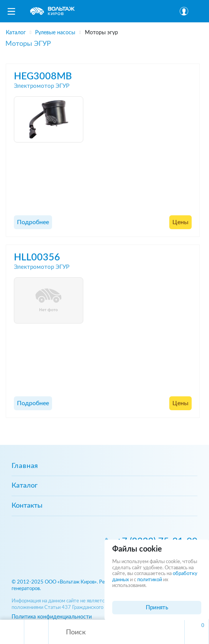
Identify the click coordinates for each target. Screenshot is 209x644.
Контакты (27, 506)
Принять (157, 608)
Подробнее (33, 222)
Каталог (24, 486)
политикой (150, 580)
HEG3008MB (43, 76)
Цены (180, 222)
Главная (25, 466)
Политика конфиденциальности (52, 617)
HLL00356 (37, 257)
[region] (104, 30)
